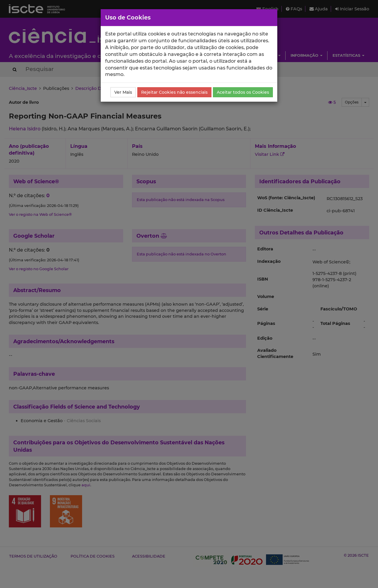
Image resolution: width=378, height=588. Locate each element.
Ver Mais (123, 92)
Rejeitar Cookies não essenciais (174, 92)
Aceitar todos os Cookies (243, 92)
